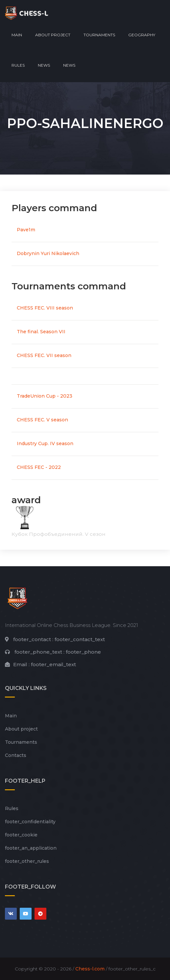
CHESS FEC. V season (42, 420)
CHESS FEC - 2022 (39, 467)
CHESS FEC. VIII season (45, 308)
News (44, 65)
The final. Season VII (41, 332)
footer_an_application (31, 848)
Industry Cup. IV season (45, 443)
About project (53, 35)
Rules (18, 65)
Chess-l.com (90, 969)
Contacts (16, 755)
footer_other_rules (27, 861)
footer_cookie (21, 835)
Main (17, 35)
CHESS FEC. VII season (44, 355)
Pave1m (26, 230)
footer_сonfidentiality (30, 822)
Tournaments (99, 35)
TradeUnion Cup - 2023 (45, 396)
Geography (142, 35)
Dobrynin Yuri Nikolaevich (48, 253)
